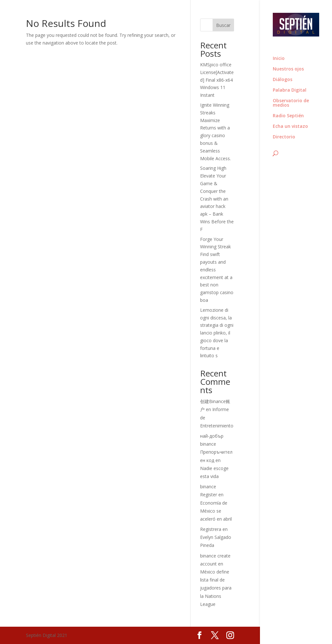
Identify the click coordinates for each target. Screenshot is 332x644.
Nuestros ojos (288, 69)
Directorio (284, 137)
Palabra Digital (290, 90)
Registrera (211, 529)
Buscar (223, 25)
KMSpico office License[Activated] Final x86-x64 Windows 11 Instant (217, 80)
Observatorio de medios (291, 103)
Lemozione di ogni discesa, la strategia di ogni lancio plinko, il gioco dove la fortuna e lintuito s (217, 333)
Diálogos (283, 80)
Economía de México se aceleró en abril (216, 511)
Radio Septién (288, 116)
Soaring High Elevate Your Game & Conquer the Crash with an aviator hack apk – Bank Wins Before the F (217, 198)
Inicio (279, 59)
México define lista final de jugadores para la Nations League (216, 588)
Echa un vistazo (290, 127)
